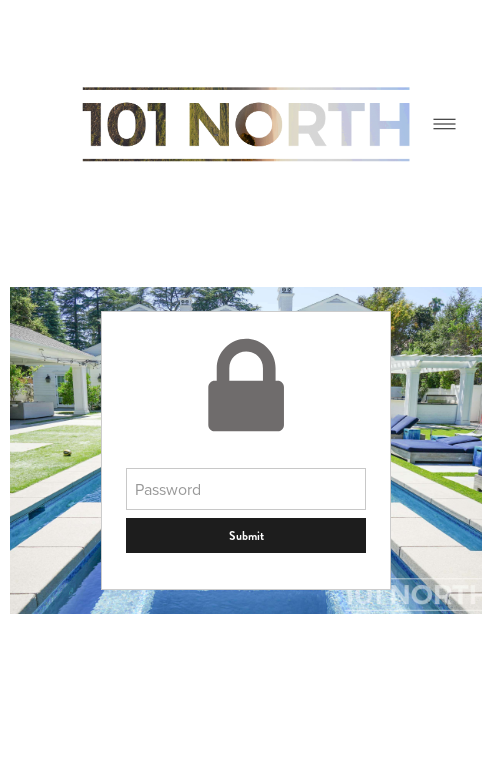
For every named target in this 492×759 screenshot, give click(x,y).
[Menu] (444, 124)
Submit (246, 536)
